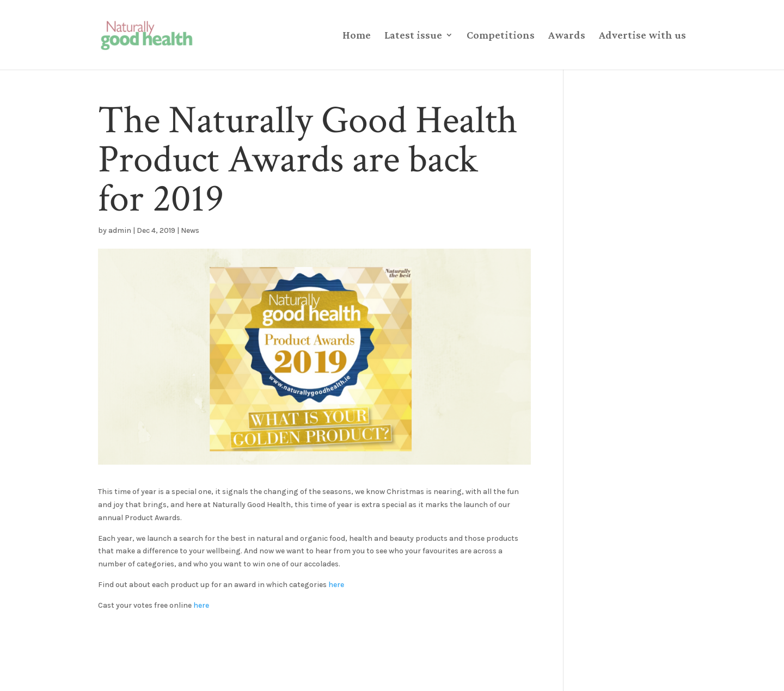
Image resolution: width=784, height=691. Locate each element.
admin (120, 230)
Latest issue (413, 36)
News (190, 230)
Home (357, 36)
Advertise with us (642, 36)
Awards (567, 36)
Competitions (501, 36)
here (336, 585)
